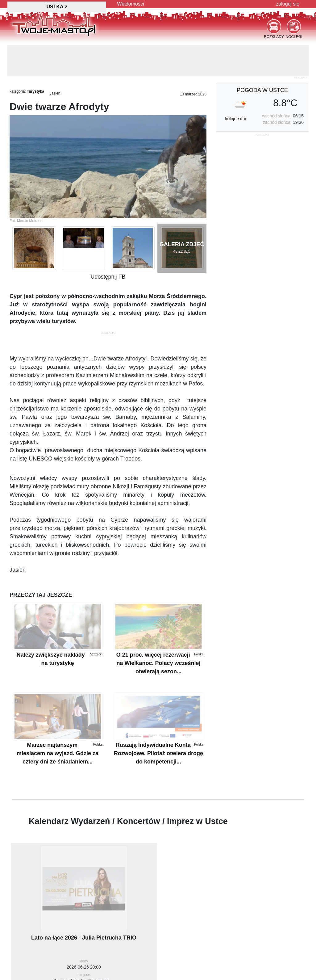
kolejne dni (236, 119)
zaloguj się (288, 4)
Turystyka (35, 91)
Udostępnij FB (108, 277)
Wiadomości (130, 4)
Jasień (55, 93)
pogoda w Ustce (262, 90)
